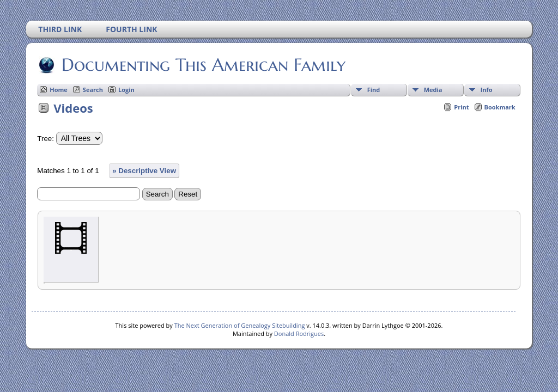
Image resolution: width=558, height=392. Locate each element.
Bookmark (500, 107)
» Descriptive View (144, 171)
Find (374, 90)
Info (487, 90)
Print (461, 107)
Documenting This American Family (203, 65)
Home (59, 90)
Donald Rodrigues (299, 333)
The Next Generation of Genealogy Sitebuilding (240, 325)
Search (93, 90)
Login (126, 90)
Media (433, 90)
